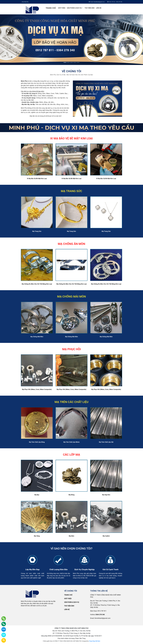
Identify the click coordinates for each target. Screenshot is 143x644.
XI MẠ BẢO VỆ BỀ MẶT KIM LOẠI (72, 138)
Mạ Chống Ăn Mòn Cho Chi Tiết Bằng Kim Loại (37, 284)
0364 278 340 (100, 615)
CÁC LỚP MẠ (71, 455)
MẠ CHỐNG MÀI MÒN (72, 296)
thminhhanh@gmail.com (102, 618)
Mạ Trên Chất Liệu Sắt (106, 442)
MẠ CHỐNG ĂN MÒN (71, 244)
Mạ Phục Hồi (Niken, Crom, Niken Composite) (37, 389)
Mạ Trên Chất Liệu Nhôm (71, 442)
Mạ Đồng (71, 495)
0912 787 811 (102, 611)
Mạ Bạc (37, 495)
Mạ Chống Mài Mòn (37, 337)
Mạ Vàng (37, 536)
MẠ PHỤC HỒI (71, 349)
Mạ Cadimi (106, 536)
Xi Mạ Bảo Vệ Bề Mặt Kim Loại (37, 179)
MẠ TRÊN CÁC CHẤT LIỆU (72, 402)
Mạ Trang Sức (37, 231)
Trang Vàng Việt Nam (94, 641)
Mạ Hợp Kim (106, 495)
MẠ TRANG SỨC (72, 191)
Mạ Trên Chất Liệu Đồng (37, 442)
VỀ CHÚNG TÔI (71, 71)
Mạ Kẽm (71, 536)
